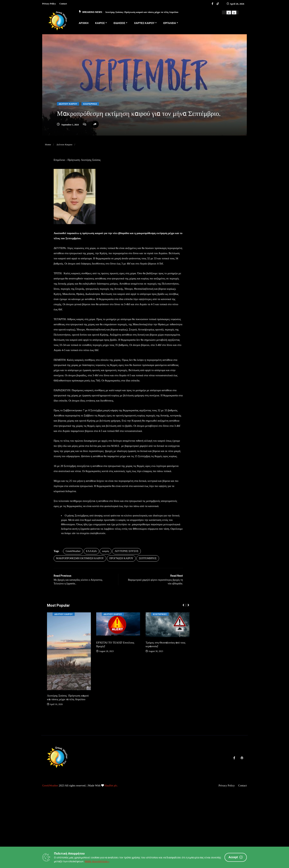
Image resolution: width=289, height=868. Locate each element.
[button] (229, 13)
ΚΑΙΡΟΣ (100, 23)
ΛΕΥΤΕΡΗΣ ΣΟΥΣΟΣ (130, 573)
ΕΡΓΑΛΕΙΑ (170, 23)
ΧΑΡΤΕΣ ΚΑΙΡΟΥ (144, 23)
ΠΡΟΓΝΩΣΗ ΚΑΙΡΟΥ (125, 580)
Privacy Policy (49, 4)
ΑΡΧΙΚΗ (84, 23)
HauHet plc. (111, 805)
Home (48, 144)
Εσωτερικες (90, 104)
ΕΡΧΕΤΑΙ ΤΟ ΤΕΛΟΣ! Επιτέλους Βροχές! (116, 667)
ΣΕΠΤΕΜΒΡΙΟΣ (151, 580)
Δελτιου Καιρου (68, 104)
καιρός (109, 573)
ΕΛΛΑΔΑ (95, 573)
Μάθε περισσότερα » (97, 861)
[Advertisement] (111, 841)
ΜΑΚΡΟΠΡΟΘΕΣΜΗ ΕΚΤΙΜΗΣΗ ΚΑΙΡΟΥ (83, 580)
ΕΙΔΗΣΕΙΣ (119, 23)
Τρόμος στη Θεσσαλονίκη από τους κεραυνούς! (165, 667)
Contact (63, 4)
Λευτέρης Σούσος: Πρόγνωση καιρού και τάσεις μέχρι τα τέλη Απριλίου (142, 12)
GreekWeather (76, 573)
